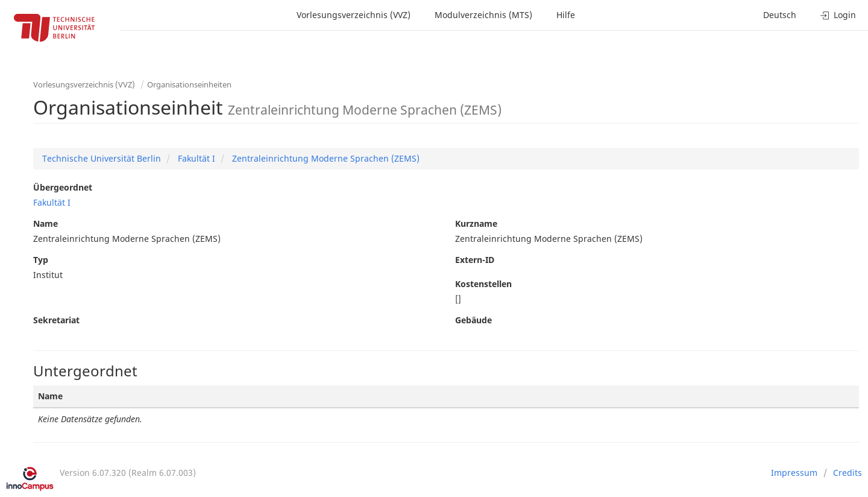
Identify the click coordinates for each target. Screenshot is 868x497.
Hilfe (566, 15)
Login (838, 15)
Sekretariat (56, 320)
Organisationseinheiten (189, 84)
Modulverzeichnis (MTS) (483, 15)
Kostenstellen (483, 284)
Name (46, 223)
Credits (848, 473)
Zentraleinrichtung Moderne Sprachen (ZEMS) (325, 158)
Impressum (794, 473)
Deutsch (780, 15)
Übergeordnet (63, 187)
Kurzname (476, 223)
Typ (41, 260)
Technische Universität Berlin (102, 158)
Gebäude (473, 320)
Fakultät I (195, 158)
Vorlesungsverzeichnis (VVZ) (354, 15)
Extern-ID (475, 260)
